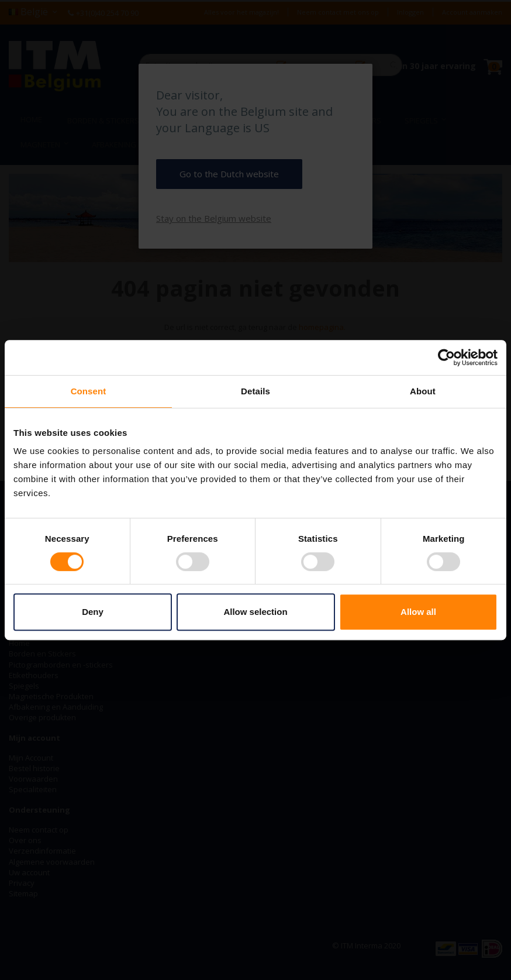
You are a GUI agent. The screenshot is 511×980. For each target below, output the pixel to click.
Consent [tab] (89, 391)
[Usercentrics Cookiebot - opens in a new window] (446, 357)
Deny (93, 612)
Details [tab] (255, 391)
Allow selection (255, 612)
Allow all (418, 612)
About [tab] (423, 391)
